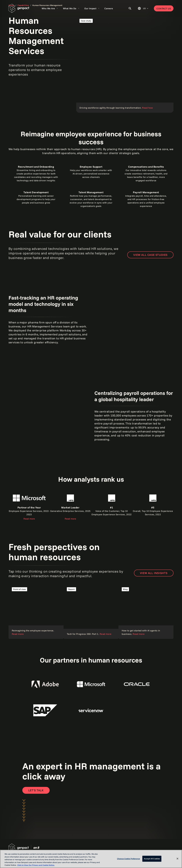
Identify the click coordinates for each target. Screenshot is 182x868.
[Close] (177, 859)
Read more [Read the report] (29, 519)
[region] (91, 859)
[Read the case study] (125, 64)
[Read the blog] (146, 611)
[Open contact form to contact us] (36, 790)
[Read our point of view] (36, 611)
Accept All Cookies (152, 859)
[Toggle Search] (130, 8)
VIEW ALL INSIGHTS (154, 573)
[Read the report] (91, 611)
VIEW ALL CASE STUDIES (150, 255)
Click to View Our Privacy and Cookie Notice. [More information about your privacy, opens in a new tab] (36, 865)
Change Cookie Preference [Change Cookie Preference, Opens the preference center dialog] (128, 859)
